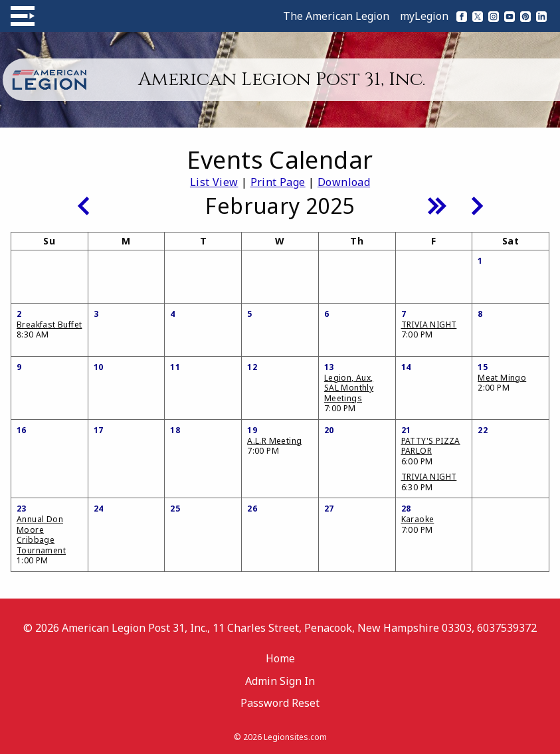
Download (344, 182)
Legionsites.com (295, 737)
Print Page (278, 182)
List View (214, 182)
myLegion (424, 16)
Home (280, 658)
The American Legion (336, 16)
